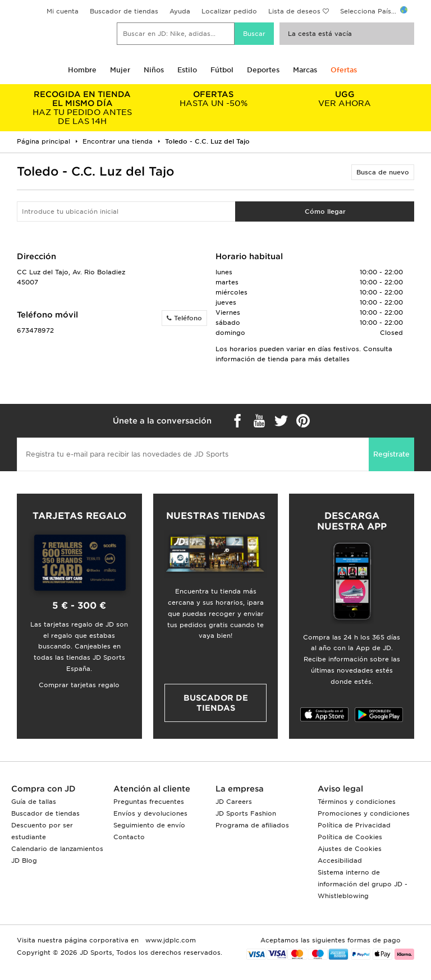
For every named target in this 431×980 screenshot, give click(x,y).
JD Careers (234, 802)
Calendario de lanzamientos (57, 849)
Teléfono (184, 318)
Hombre (82, 70)
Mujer (120, 70)
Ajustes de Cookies (350, 849)
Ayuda (180, 11)
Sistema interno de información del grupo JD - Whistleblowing (363, 884)
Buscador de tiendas (124, 11)
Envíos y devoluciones (150, 813)
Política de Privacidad (354, 825)
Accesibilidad (340, 861)
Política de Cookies (350, 837)
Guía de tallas (34, 802)
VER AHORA (345, 99)
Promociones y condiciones (364, 813)
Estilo (187, 70)
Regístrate (391, 454)
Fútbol (222, 70)
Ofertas (344, 70)
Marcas (305, 70)
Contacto (129, 837)
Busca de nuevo (383, 172)
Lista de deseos (294, 11)
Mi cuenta (63, 11)
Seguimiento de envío (149, 825)
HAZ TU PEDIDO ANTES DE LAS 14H (82, 108)
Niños (154, 70)
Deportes (263, 70)
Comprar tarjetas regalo (79, 685)
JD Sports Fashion (246, 813)
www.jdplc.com (169, 940)
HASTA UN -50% (214, 99)
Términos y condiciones (357, 802)
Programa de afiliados (252, 825)
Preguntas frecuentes (149, 802)
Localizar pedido (229, 11)
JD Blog (24, 861)
